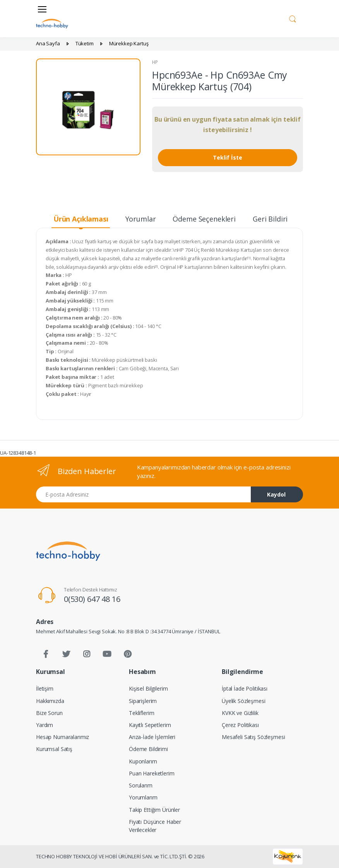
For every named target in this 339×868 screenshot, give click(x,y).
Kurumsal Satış (54, 749)
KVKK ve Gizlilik (240, 713)
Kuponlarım (143, 761)
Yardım (45, 725)
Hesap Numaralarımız (62, 737)
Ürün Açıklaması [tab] (81, 219)
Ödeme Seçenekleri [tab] (204, 219)
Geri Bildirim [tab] (273, 219)
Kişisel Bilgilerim (148, 688)
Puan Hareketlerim (152, 773)
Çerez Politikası (240, 725)
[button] (293, 18)
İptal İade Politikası (245, 688)
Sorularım (141, 785)
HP (155, 62)
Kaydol (276, 494)
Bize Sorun (49, 713)
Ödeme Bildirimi (148, 749)
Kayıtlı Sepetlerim (150, 725)
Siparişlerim (143, 701)
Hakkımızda (50, 701)
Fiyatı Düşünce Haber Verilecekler (155, 826)
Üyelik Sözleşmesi (244, 701)
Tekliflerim (141, 713)
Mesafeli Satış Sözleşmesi (253, 737)
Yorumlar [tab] (141, 219)
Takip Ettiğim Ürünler (154, 810)
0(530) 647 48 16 (92, 599)
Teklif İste (228, 157)
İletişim (45, 688)
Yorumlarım (143, 797)
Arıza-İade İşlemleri (152, 737)
